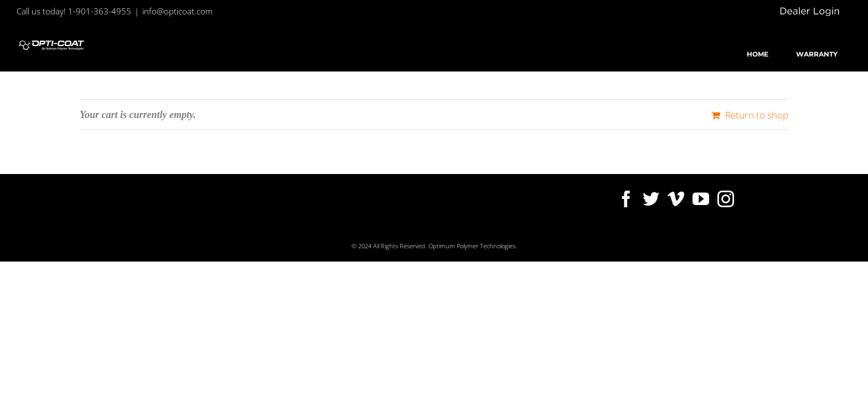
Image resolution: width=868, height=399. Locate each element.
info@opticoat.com (177, 11)
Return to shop (757, 115)
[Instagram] (726, 199)
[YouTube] (701, 199)
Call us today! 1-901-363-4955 (74, 11)
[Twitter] (651, 199)
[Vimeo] (676, 199)
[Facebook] (626, 199)
